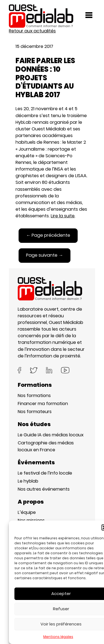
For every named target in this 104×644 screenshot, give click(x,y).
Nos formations (34, 396)
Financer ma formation (43, 404)
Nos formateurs (35, 412)
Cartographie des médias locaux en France (46, 446)
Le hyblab (28, 481)
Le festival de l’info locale (45, 473)
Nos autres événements (44, 489)
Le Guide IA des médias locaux (51, 435)
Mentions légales (58, 637)
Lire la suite (63, 216)
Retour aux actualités (32, 31)
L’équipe (27, 512)
